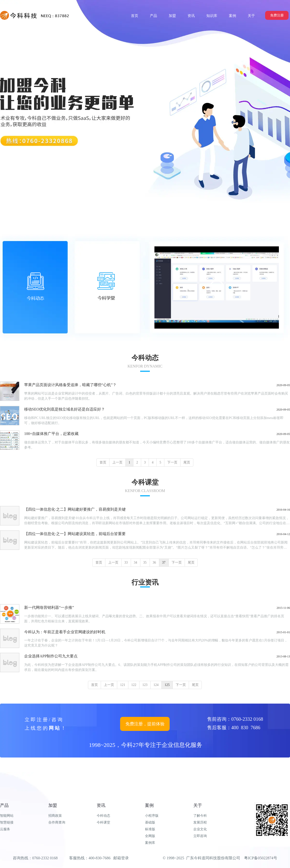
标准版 (150, 829)
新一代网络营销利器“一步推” (49, 607)
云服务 (5, 829)
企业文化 (200, 829)
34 (136, 563)
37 (164, 563)
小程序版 (152, 816)
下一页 (172, 462)
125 (167, 685)
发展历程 (200, 822)
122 (134, 685)
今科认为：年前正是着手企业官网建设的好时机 (65, 632)
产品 (4, 805)
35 (145, 563)
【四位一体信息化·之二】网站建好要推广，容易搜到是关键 (75, 509)
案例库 (150, 843)
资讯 (101, 805)
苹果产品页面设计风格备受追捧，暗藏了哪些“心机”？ (70, 385)
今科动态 (103, 816)
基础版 (150, 822)
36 (154, 563)
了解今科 (200, 816)
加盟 (53, 805)
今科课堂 (103, 822)
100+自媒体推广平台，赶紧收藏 (51, 434)
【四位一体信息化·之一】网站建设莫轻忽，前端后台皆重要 (75, 534)
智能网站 (7, 816)
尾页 (187, 462)
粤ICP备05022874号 (261, 858)
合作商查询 (57, 822)
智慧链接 (7, 822)
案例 (149, 805)
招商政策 (55, 816)
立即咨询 (200, 836)
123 (145, 685)
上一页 (117, 462)
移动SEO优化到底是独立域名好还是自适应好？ (65, 409)
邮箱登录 (121, 858)
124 (156, 685)
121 (123, 685)
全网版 (150, 836)
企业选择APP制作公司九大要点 (51, 656)
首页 (103, 462)
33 (126, 563)
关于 (198, 805)
